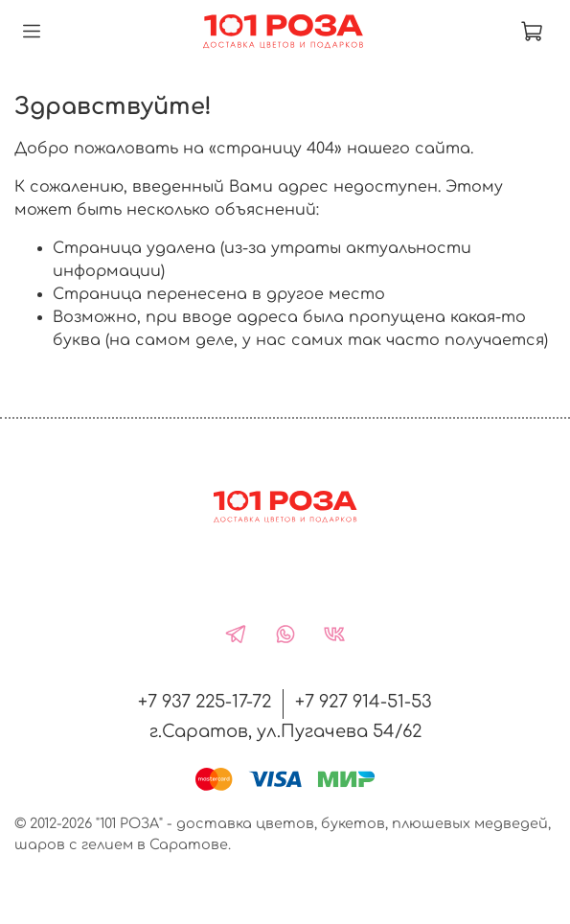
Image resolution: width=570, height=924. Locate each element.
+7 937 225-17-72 (205, 702)
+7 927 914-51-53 (364, 702)
